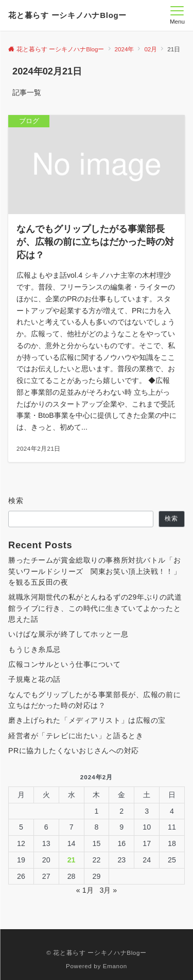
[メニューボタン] (177, 15)
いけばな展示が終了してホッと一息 (68, 634)
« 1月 (85, 890)
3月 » (108, 890)
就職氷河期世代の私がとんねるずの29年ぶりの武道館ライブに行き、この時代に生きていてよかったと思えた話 (95, 608)
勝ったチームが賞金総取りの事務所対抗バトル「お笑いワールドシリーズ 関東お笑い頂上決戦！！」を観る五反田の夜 (94, 571)
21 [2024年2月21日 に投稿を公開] (72, 860)
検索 (16, 501)
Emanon (115, 966)
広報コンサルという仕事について (65, 664)
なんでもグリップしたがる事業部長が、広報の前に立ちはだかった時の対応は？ (94, 700)
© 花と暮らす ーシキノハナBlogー (96, 953)
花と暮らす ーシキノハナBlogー (67, 15)
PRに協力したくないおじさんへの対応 (74, 751)
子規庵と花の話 (34, 679)
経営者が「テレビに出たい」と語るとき (76, 736)
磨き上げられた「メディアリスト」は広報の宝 (87, 720)
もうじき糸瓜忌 (34, 649)
